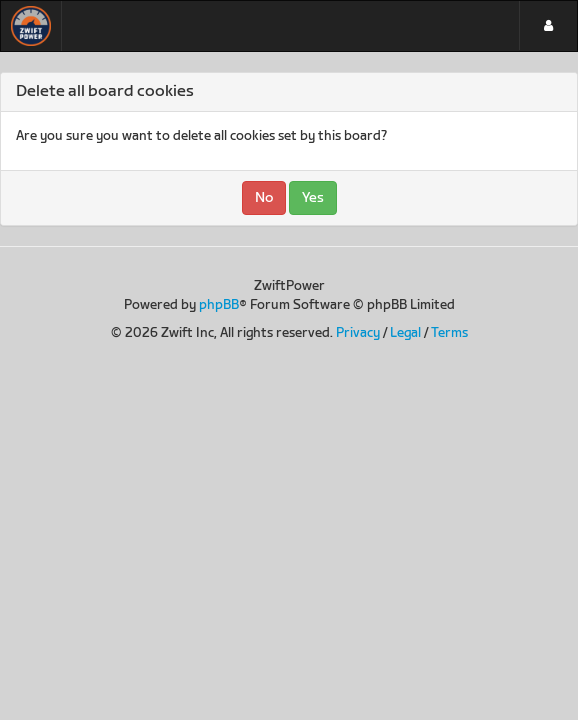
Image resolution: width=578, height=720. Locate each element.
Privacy (358, 333)
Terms (449, 333)
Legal (405, 333)
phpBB (219, 305)
